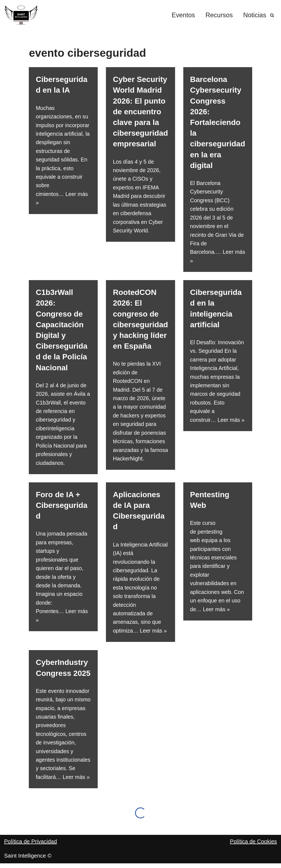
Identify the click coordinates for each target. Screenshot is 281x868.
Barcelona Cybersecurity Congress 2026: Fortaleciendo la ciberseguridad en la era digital (218, 122)
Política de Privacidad (30, 857)
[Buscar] (272, 15)
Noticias (255, 15)
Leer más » (154, 636)
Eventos (182, 15)
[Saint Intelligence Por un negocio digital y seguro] (21, 15)
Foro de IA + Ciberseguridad (61, 508)
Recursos (218, 15)
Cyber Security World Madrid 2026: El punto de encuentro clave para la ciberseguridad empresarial (140, 112)
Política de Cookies (253, 857)
